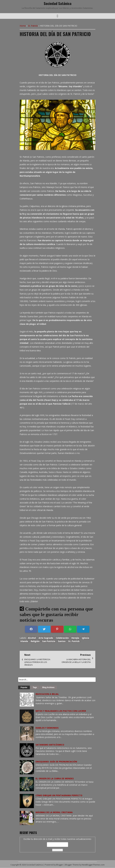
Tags (35, 687)
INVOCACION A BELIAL (47, 694)
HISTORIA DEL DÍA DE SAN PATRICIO (55, 34)
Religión (35, 641)
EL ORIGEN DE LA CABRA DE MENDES (55, 778)
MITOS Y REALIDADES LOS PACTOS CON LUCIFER (61, 711)
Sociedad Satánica (58, 3)
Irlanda (24, 641)
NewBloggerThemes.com (93, 865)
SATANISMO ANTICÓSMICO (50, 745)
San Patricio (49, 641)
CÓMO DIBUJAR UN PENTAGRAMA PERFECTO (59, 795)
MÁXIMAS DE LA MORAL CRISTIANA (54, 812)
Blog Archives (48, 687)
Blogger (60, 865)
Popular (24, 687)
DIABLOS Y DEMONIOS (47, 728)
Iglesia (85, 638)
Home (23, 26)
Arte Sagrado (46, 638)
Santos (62, 641)
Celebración (62, 638)
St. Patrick (33, 26)
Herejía (75, 638)
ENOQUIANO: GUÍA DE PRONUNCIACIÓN (56, 762)
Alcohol (32, 638)
